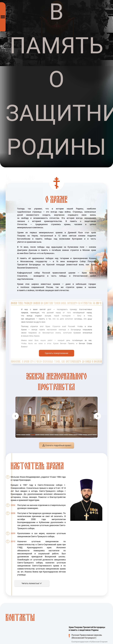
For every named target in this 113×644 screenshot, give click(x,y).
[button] (98, 416)
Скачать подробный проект (57, 445)
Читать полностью (32, 583)
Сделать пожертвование (57, 353)
